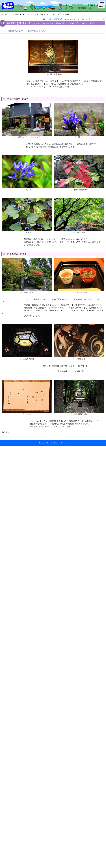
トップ (7, 14)
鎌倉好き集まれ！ (20, 14)
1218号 (47, 19)
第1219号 (66, 14)
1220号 (58, 19)
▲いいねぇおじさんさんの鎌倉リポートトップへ (85, 19)
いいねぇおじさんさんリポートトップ (45, 14)
